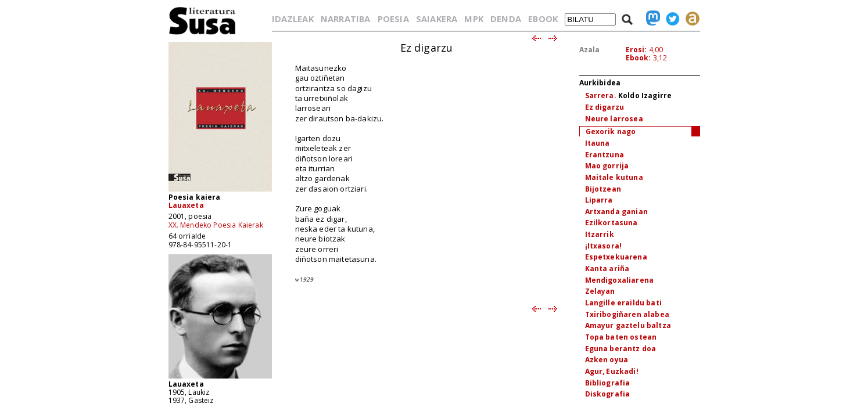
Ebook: (639, 58)
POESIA (393, 19)
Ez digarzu (605, 107)
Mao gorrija (607, 166)
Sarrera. (601, 96)
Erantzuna (605, 155)
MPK (474, 19)
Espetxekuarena (616, 257)
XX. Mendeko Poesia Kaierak (216, 225)
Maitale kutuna (614, 177)
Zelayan (600, 291)
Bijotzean (603, 189)
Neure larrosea (614, 119)
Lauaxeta (186, 205)
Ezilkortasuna (611, 223)
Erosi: (636, 50)
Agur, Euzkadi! (612, 371)
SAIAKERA (437, 19)
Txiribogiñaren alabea (627, 314)
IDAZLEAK (293, 19)
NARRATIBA (345, 19)
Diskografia (608, 394)
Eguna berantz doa (621, 349)
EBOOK (543, 19)
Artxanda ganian (616, 212)
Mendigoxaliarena (620, 280)
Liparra (599, 200)
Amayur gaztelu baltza (628, 325)
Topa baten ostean (621, 337)
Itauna (598, 143)
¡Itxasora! (604, 246)
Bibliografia (608, 383)
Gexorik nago (611, 131)
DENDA (506, 19)
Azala (590, 50)
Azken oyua (607, 360)
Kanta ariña (607, 269)
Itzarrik (600, 234)
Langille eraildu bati (623, 303)
